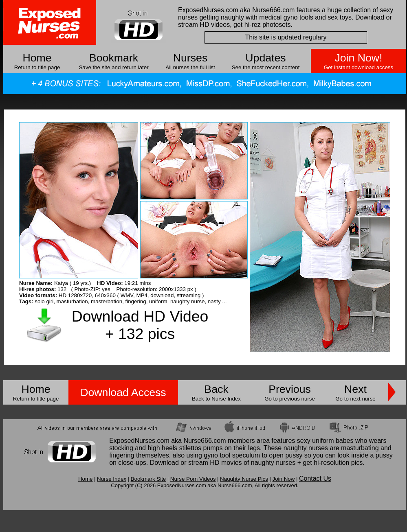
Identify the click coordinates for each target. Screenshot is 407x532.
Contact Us (315, 478)
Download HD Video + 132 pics (140, 325)
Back (216, 389)
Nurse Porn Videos (193, 479)
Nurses (190, 58)
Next (355, 389)
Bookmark (114, 58)
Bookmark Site (148, 479)
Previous (290, 389)
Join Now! (358, 58)
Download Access (123, 392)
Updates (265, 58)
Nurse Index (112, 479)
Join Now (283, 479)
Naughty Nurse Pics (244, 479)
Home (37, 58)
